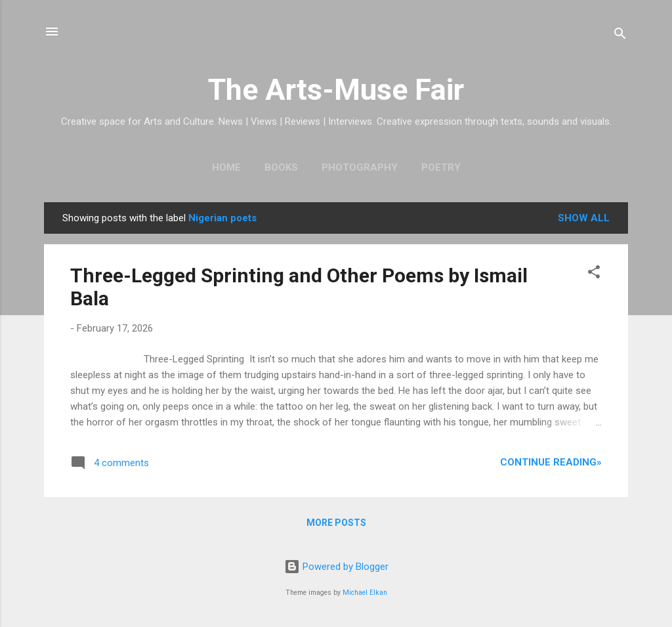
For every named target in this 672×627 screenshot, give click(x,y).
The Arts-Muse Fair (336, 90)
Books (281, 167)
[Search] (620, 36)
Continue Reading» (551, 462)
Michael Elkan (365, 593)
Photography (360, 167)
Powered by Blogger (336, 567)
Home (226, 167)
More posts (336, 523)
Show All (584, 218)
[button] (594, 274)
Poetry (441, 167)
